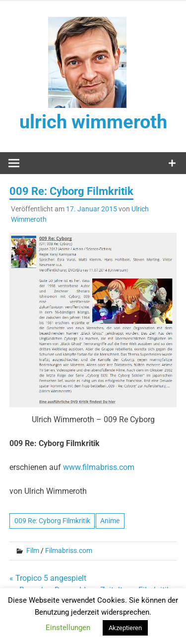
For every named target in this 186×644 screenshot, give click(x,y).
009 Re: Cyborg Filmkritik (52, 521)
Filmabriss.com (69, 551)
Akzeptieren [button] (125, 628)
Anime (110, 521)
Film (33, 551)
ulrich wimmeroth (93, 122)
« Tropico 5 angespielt (48, 578)
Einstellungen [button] (68, 628)
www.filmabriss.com (99, 467)
